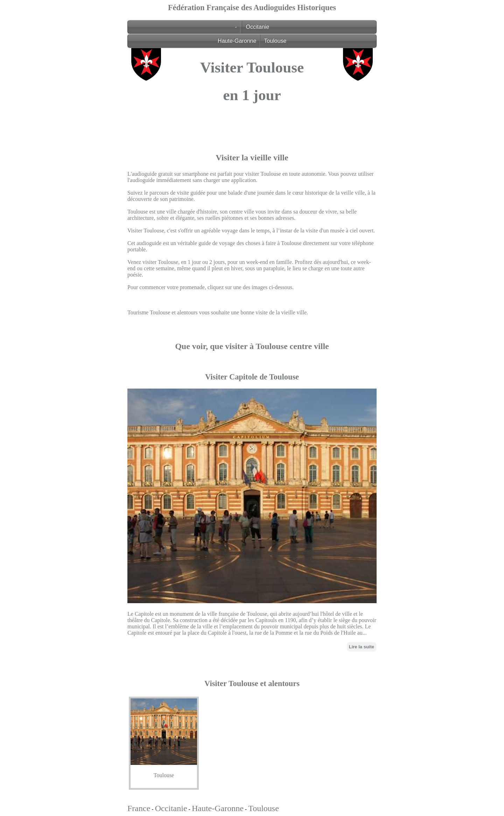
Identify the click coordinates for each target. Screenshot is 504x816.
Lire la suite (362, 647)
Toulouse (275, 41)
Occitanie (257, 27)
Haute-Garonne (237, 41)
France (139, 808)
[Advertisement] (252, 163)
